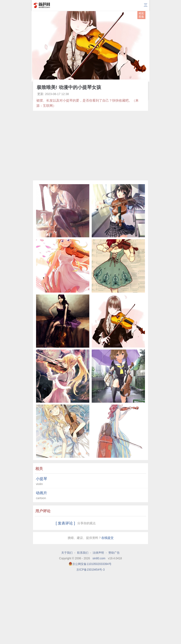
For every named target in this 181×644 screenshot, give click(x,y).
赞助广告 (114, 553)
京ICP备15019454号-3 (90, 570)
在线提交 (107, 538)
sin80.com (99, 558)
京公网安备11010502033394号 (92, 564)
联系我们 (83, 553)
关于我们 (67, 553)
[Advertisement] (90, 146)
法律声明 (98, 553)
